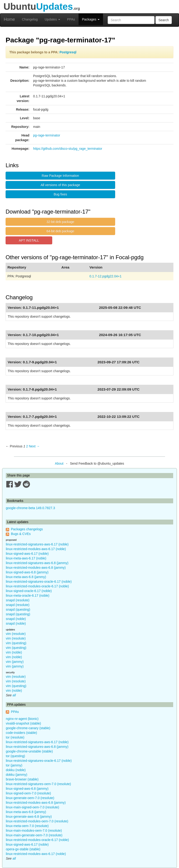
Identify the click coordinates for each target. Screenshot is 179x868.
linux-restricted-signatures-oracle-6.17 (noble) (39, 582)
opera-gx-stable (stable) (23, 849)
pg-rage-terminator (47, 135)
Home (9, 19)
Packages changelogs (27, 529)
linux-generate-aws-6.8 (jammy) (29, 817)
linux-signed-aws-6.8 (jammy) (27, 572)
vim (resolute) (16, 634)
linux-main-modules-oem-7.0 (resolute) (34, 831)
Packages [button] (91, 19)
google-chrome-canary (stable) (28, 728)
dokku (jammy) (17, 775)
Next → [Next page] (34, 446)
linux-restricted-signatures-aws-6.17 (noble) (37, 544)
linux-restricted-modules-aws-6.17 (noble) (36, 549)
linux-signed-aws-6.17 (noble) (27, 554)
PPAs (71, 19)
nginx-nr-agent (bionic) (22, 719)
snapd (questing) (18, 609)
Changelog (30, 19)
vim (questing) (16, 643)
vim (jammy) (15, 662)
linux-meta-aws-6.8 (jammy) (26, 577)
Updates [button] (52, 19)
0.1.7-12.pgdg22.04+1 (105, 276)
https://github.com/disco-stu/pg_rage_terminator (68, 149)
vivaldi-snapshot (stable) (23, 723)
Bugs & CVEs (21, 534)
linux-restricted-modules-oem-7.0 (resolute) (37, 821)
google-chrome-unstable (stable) (29, 751)
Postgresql (68, 52)
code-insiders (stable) (21, 733)
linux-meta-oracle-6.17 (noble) (28, 596)
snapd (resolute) (18, 600)
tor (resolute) (15, 737)
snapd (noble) (16, 619)
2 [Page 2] (27, 446)
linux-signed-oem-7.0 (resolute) (28, 793)
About (59, 463)
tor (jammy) (14, 765)
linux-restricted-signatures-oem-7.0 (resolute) (38, 784)
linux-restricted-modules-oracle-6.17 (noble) (37, 586)
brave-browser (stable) (22, 779)
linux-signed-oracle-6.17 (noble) (29, 591)
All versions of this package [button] (60, 185)
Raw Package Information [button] (60, 176)
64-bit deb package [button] (60, 231)
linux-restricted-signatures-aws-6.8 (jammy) (37, 563)
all (14, 695)
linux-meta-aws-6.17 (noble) (26, 558)
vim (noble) (14, 652)
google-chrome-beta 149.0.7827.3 (30, 508)
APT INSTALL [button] (29, 240)
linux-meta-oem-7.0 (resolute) (27, 826)
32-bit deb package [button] (60, 222)
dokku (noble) (16, 770)
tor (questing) (15, 756)
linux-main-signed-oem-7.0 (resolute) (33, 807)
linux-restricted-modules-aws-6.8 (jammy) (36, 568)
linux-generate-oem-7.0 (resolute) (30, 798)
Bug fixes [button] (60, 194)
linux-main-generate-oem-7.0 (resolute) (34, 835)
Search (164, 20)
